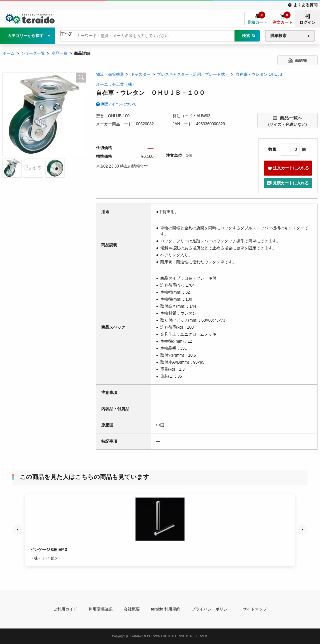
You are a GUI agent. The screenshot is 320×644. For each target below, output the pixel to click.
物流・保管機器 (110, 74)
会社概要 (132, 609)
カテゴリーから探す (25, 36)
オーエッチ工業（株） (116, 84)
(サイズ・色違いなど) (288, 121)
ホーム (8, 53)
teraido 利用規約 (166, 609)
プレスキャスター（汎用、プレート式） (193, 74)
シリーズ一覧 (33, 53)
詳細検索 (278, 36)
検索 (246, 36)
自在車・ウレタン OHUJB (259, 74)
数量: (273, 149)
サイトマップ (255, 609)
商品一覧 (59, 53)
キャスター (140, 74)
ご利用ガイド (65, 609)
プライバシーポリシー (211, 609)
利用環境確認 (100, 609)
